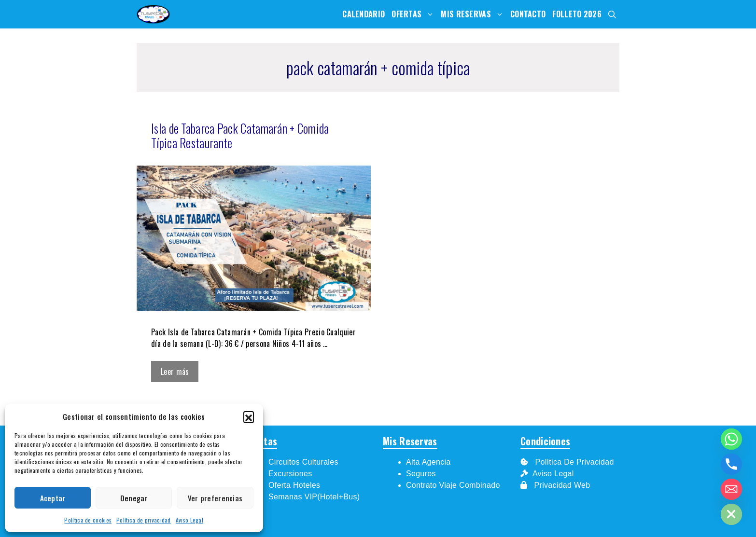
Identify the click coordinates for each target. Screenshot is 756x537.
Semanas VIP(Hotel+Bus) (314, 497)
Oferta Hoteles (294, 485)
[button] (249, 416)
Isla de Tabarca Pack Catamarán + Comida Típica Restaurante (240, 135)
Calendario (364, 14)
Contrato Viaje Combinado (453, 485)
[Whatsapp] (731, 439)
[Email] (731, 489)
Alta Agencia (429, 462)
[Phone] (731, 464)
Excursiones (290, 474)
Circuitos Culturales (303, 462)
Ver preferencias (215, 498)
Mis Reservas (474, 14)
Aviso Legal (189, 520)
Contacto (528, 14)
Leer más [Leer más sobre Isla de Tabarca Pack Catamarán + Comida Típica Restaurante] (175, 372)
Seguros (421, 474)
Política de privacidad (144, 520)
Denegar (134, 498)
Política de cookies (88, 520)
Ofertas (414, 14)
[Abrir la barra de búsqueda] (612, 14)
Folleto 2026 (577, 14)
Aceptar (53, 498)
